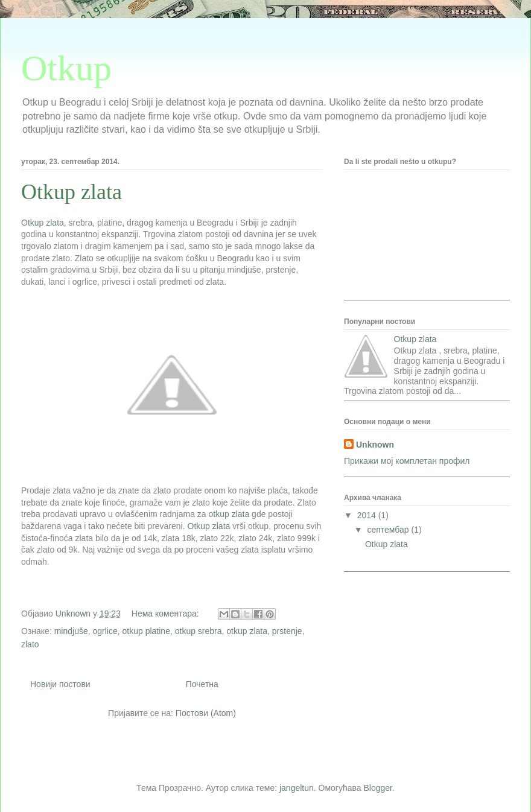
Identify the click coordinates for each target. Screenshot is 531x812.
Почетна (202, 684)
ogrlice (105, 631)
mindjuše (71, 631)
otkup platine (146, 631)
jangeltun (297, 788)
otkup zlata (229, 514)
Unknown (375, 445)
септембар (389, 530)
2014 (368, 515)
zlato (30, 644)
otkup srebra (199, 631)
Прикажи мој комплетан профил (407, 461)
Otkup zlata (72, 192)
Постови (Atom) (206, 713)
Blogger (378, 788)
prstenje (287, 631)
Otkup (66, 68)
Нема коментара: (167, 614)
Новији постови (60, 684)
